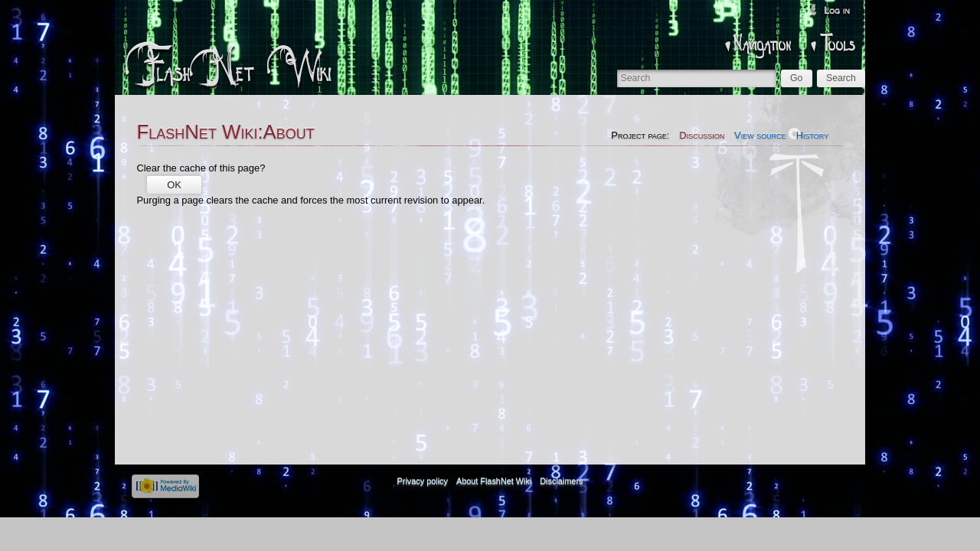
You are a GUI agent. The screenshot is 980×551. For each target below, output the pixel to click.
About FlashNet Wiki (494, 481)
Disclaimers (561, 481)
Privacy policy (423, 481)
